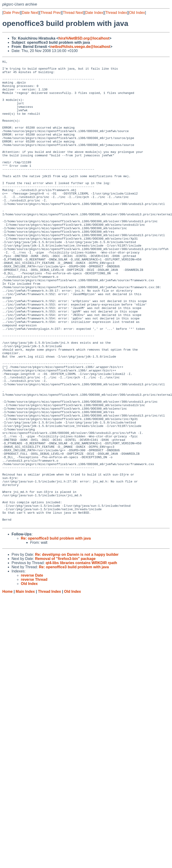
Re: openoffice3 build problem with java (56, 631)
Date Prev (11, 13)
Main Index (25, 684)
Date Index (94, 13)
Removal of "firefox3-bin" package (65, 652)
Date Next (30, 13)
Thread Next (73, 13)
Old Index (137, 13)
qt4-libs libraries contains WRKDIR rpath (81, 656)
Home (7, 684)
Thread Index (116, 13)
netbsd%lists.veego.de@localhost (80, 47)
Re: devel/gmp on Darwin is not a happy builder (77, 647)
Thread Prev (51, 13)
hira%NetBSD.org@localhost (84, 38)
